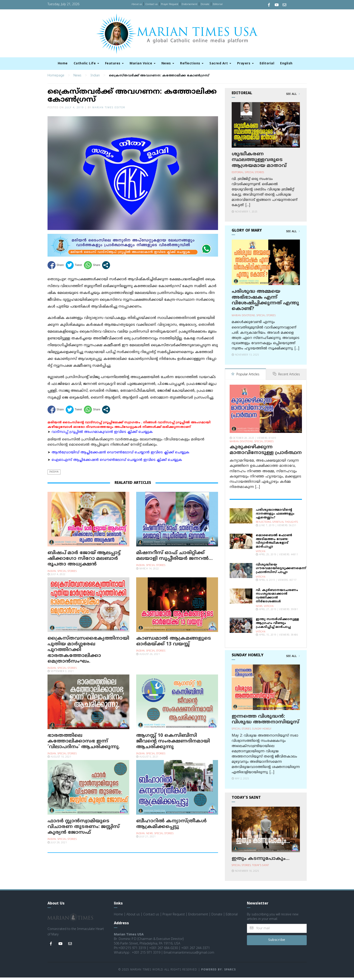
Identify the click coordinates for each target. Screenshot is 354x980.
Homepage (56, 78)
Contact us (151, 4)
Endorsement (190, 4)
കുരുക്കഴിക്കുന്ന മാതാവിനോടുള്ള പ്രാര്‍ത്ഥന (266, 453)
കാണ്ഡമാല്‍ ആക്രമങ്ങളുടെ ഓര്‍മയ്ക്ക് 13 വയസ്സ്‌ (174, 644)
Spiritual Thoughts (285, 525)
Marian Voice (143, 64)
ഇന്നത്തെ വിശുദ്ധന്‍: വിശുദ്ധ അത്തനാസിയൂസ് (265, 722)
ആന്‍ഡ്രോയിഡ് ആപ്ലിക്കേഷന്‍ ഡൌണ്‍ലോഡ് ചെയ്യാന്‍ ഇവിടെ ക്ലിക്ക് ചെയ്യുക (121, 455)
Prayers (245, 64)
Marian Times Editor (109, 110)
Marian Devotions (243, 318)
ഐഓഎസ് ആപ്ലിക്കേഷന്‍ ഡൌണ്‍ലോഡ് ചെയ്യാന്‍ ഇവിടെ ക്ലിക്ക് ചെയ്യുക (117, 463)
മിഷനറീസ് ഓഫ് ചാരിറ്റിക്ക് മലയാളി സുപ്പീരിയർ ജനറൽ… (174, 559)
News (168, 64)
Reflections (192, 64)
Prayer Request (170, 4)
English (286, 64)
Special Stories (67, 574)
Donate (205, 4)
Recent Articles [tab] (286, 377)
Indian (95, 78)
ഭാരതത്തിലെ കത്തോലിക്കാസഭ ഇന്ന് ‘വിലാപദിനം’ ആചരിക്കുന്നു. (84, 744)
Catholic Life (86, 64)
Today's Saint (261, 868)
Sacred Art (220, 64)
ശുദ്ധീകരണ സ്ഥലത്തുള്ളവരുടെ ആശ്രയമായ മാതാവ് (259, 163)
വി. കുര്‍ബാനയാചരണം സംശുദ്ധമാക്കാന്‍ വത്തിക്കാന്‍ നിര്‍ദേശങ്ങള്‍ (277, 598)
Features (114, 64)
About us (137, 4)
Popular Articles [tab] (245, 377)
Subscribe (277, 943)
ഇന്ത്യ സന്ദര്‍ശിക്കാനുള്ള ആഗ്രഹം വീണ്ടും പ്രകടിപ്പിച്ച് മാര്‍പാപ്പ (277, 626)
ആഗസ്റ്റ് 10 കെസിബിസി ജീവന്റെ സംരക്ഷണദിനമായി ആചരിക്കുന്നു (173, 744)
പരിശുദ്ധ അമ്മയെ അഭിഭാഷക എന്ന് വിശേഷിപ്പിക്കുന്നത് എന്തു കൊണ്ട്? (265, 303)
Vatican (261, 554)
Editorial (218, 4)
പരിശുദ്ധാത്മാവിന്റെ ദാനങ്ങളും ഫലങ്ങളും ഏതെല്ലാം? (275, 516)
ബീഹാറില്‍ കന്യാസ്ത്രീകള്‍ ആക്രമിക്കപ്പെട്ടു (171, 827)
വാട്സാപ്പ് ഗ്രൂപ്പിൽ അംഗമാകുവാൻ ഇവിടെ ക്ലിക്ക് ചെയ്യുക (102, 435)
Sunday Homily (262, 731)
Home (63, 64)
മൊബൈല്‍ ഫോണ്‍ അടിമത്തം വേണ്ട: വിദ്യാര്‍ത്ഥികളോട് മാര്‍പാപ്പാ (274, 544)
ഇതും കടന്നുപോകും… (261, 861)
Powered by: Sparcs (218, 972)
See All (293, 97)
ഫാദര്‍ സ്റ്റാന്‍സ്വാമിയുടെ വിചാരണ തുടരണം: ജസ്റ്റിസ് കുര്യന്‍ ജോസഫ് (84, 830)
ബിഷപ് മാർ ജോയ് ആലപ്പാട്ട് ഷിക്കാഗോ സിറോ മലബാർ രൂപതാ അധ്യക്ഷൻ (84, 561)
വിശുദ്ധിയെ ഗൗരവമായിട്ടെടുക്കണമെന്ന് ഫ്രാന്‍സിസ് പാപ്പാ (281, 571)
